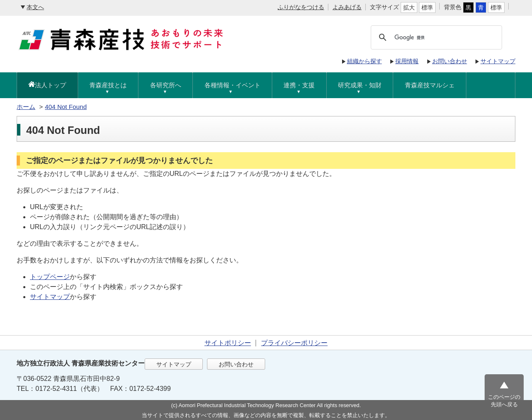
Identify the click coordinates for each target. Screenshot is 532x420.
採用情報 (407, 61)
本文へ (35, 7)
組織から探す (365, 61)
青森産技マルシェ (430, 85)
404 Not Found (66, 107)
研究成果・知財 (360, 85)
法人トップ (50, 85)
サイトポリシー (228, 343)
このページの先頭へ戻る (504, 401)
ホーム (26, 107)
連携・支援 (299, 85)
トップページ (50, 277)
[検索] (446, 37)
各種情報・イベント (233, 85)
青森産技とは (108, 85)
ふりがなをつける (301, 7)
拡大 (409, 7)
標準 (427, 7)
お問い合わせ (450, 61)
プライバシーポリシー (294, 343)
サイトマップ (498, 61)
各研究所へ (166, 85)
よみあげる (347, 7)
